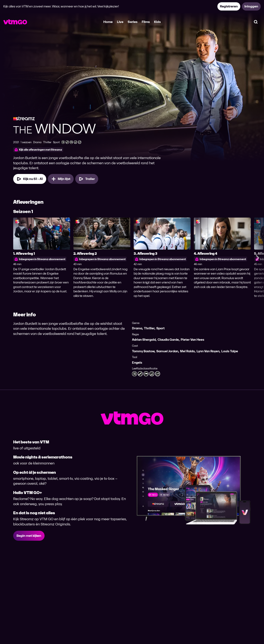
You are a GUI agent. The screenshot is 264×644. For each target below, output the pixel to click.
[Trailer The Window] (87, 179)
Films (146, 22)
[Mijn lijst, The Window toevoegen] (61, 179)
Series (133, 22)
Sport (160, 328)
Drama (137, 328)
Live (120, 22)
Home (108, 22)
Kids (157, 22)
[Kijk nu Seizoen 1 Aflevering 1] (30, 179)
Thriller (149, 328)
